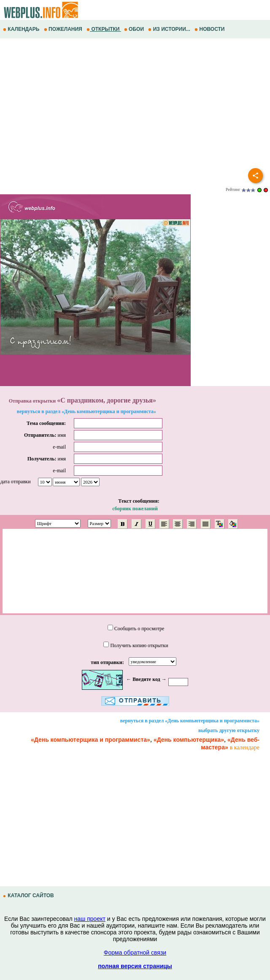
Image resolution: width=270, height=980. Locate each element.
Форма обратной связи (135, 953)
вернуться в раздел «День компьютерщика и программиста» (86, 411)
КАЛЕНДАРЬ (22, 29)
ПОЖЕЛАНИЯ (64, 29)
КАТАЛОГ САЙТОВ (29, 896)
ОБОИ (135, 29)
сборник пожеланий (135, 509)
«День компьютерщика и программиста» (90, 740)
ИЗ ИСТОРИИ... (170, 29)
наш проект (90, 919)
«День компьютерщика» (189, 740)
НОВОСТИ (210, 29)
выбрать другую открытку (229, 730)
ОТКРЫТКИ (104, 29)
